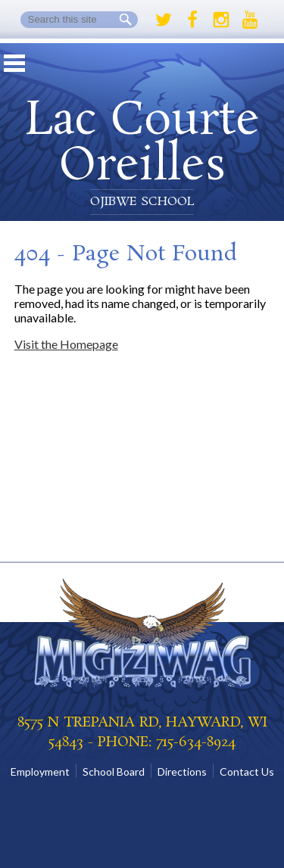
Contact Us (247, 772)
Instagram (221, 20)
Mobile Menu (14, 63)
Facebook (192, 20)
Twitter (164, 20)
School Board (114, 772)
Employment (40, 772)
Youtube (250, 20)
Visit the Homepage (66, 344)
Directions (182, 772)
